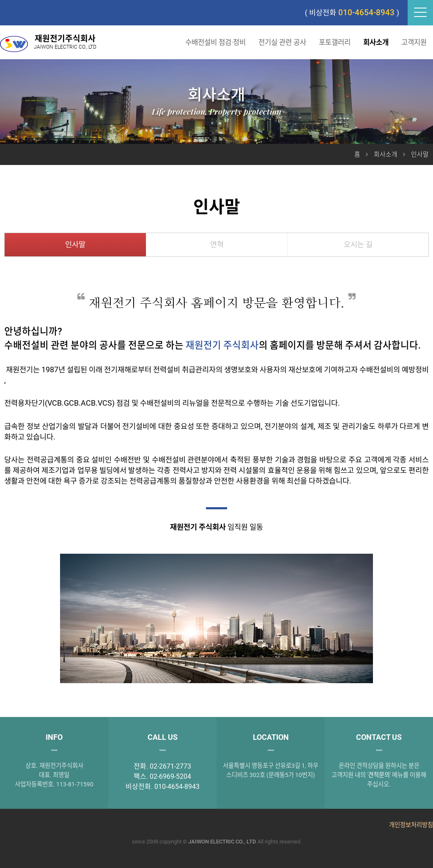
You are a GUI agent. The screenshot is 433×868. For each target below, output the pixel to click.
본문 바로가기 (0, 0)
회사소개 (376, 42)
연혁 (217, 244)
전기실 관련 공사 (282, 42)
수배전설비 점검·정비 (215, 42)
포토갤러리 (335, 42)
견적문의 (379, 775)
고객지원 (414, 42)
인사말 (75, 244)
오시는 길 (358, 244)
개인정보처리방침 (411, 825)
